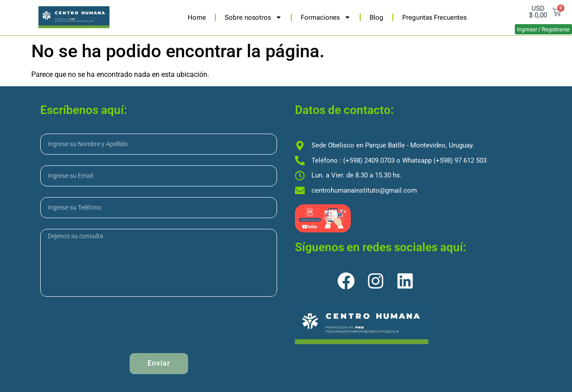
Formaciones (326, 17)
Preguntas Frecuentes (434, 17)
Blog (376, 17)
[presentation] (108, 325)
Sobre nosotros (253, 17)
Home (197, 17)
